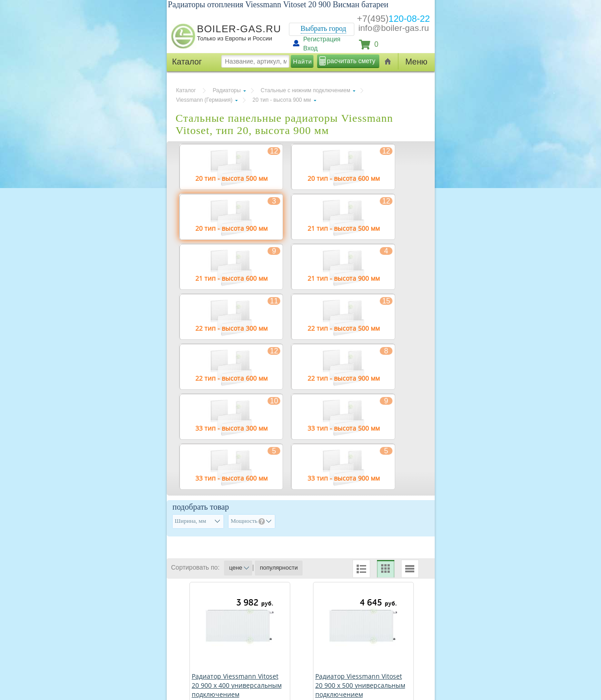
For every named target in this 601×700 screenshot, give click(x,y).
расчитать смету (351, 61)
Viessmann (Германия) (204, 100)
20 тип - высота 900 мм (282, 100)
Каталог (186, 90)
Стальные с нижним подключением (305, 90)
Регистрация (322, 39)
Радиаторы (227, 90)
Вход (311, 48)
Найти (303, 62)
